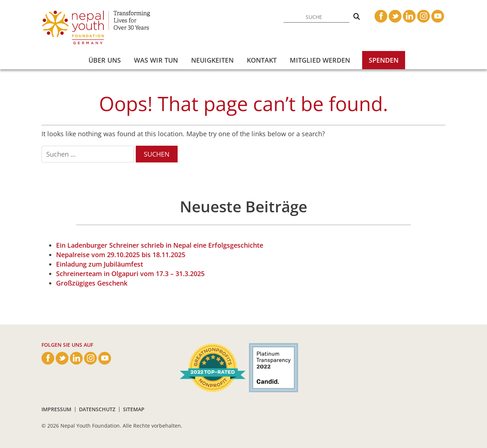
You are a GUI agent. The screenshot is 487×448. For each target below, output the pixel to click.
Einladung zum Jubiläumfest (100, 264)
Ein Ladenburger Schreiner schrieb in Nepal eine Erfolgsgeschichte (160, 245)
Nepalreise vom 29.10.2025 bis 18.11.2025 (121, 255)
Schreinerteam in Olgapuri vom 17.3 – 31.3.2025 (130, 274)
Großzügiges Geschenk (92, 283)
